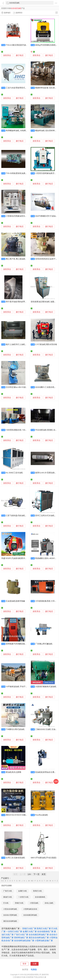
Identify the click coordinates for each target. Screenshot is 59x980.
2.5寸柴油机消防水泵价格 (46, 344)
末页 (44, 874)
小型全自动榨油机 (10, 909)
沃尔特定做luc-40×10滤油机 (18, 387)
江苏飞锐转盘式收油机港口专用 (19, 516)
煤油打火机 (8, 897)
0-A (2, 881)
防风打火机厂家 (44, 928)
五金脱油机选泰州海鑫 (15, 601)
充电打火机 (19, 903)
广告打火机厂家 (21, 935)
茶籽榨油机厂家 (21, 938)
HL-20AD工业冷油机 (14, 473)
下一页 (36, 874)
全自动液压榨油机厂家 (39, 935)
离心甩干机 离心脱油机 (16, 259)
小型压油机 (34, 903)
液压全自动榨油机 (10, 921)
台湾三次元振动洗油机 (15, 858)
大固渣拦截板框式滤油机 (46, 687)
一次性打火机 (23, 897)
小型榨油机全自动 (30, 909)
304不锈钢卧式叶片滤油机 (46, 216)
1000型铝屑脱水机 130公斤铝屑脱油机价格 (24, 430)
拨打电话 (20, 55)
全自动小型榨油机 (10, 915)
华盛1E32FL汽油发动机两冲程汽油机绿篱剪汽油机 (23, 558)
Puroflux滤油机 (42, 815)
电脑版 (34, 969)
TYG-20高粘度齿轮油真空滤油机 (19, 173)
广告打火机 (8, 891)
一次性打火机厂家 (14, 931)
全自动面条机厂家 (45, 931)
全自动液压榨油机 (30, 915)
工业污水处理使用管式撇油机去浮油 (21, 88)
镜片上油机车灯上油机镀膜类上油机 (21, 344)
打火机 (6, 903)
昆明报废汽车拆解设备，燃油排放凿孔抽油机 (25, 644)
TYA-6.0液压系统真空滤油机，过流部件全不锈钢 (26, 45)
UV (47, 881)
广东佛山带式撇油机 (44, 644)
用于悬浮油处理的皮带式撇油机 (19, 302)
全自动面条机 (40, 897)
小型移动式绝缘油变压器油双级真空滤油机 (24, 216)
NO (32, 881)
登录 (24, 964)
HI (19, 881)
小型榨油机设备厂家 (44, 941)
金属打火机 (23, 891)
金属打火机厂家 (30, 931)
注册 (35, 964)
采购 (56, 781)
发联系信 (7, 55)
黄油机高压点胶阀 (13, 772)
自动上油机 (49, 903)
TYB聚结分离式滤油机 (15, 729)
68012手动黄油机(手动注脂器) (44, 858)
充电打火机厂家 (29, 928)
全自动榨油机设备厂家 (24, 941)
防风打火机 (38, 891)
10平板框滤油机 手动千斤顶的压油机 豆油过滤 (26, 687)
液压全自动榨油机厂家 (39, 938)
